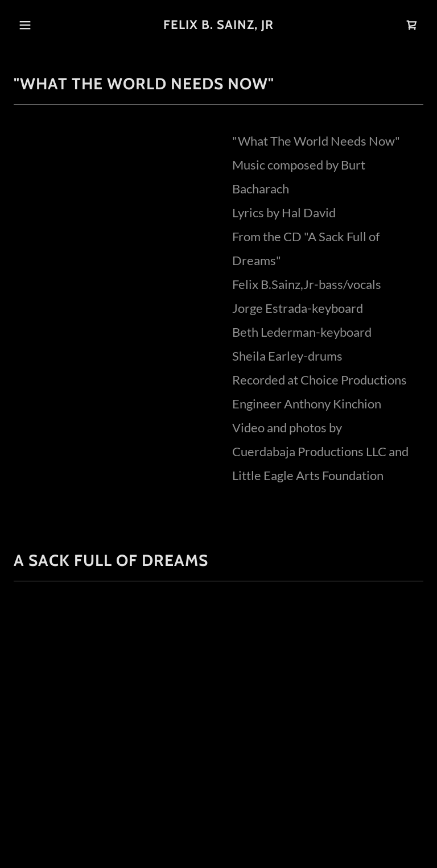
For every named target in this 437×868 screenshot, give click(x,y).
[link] (218, 24)
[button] (25, 25)
